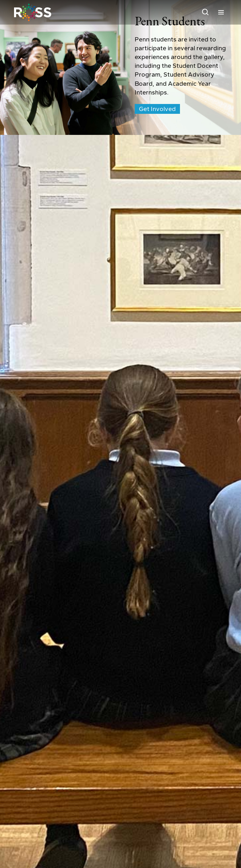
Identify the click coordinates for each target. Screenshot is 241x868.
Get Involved (157, 109)
